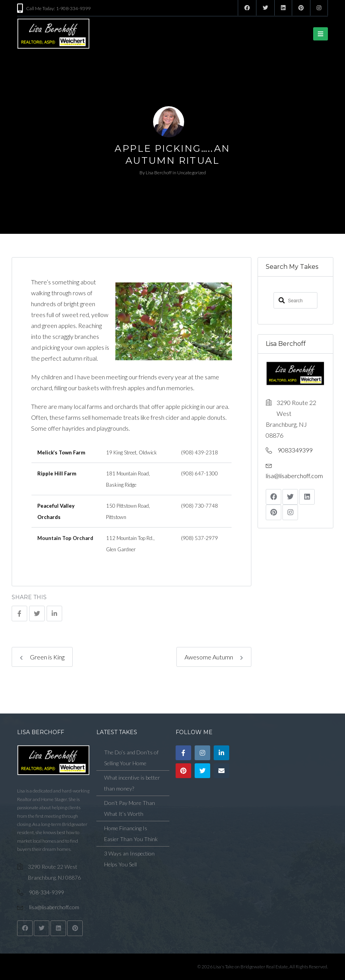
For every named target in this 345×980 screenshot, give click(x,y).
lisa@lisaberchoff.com (294, 475)
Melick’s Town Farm (61, 452)
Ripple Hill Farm (57, 473)
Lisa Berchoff (159, 173)
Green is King (42, 657)
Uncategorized (192, 173)
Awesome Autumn (214, 657)
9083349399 (295, 450)
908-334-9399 (47, 892)
